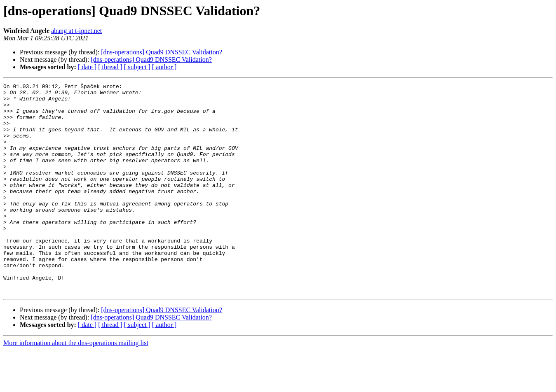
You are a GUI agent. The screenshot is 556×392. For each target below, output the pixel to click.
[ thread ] (110, 67)
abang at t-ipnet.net (76, 31)
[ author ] (164, 67)
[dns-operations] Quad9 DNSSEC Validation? (161, 52)
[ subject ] (137, 67)
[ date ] (87, 67)
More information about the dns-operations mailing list (76, 385)
